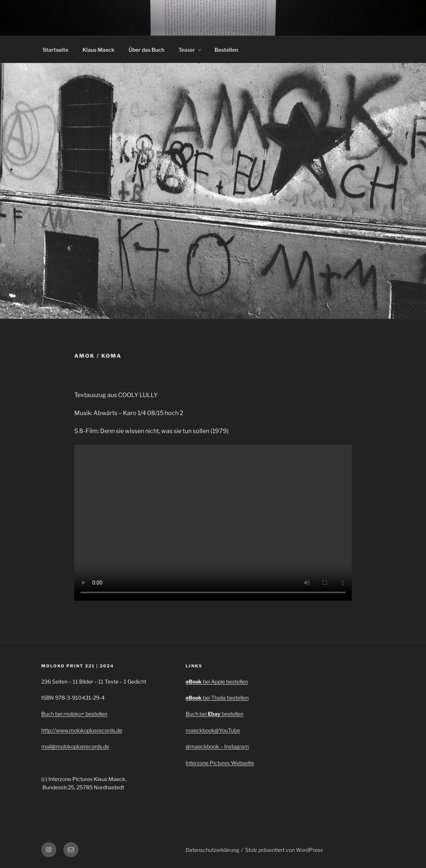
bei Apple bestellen (225, 681)
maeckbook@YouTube (213, 730)
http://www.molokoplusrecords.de (82, 730)
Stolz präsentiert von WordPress (284, 850)
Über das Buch (146, 50)
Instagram (237, 746)
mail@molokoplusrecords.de (75, 746)
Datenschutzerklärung (212, 850)
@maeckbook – (205, 746)
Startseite (55, 50)
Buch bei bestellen (214, 714)
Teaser (190, 50)
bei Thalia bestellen (226, 698)
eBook (194, 681)
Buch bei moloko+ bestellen (74, 714)
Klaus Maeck (98, 50)
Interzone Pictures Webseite (220, 763)
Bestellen (226, 50)
